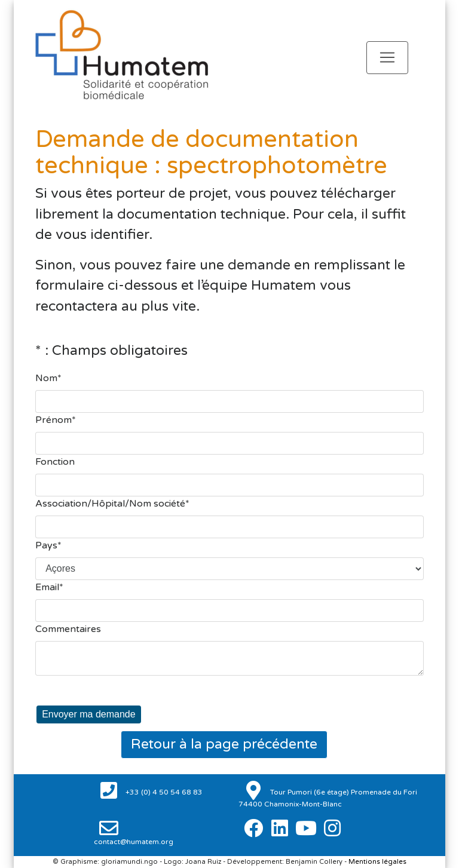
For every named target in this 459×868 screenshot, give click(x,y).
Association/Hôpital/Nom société (110, 504)
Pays (46, 545)
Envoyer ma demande (89, 714)
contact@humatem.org (134, 842)
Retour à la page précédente (224, 744)
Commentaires (68, 629)
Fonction (55, 462)
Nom (46, 378)
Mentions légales (377, 862)
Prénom (53, 420)
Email (47, 587)
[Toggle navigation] (387, 58)
